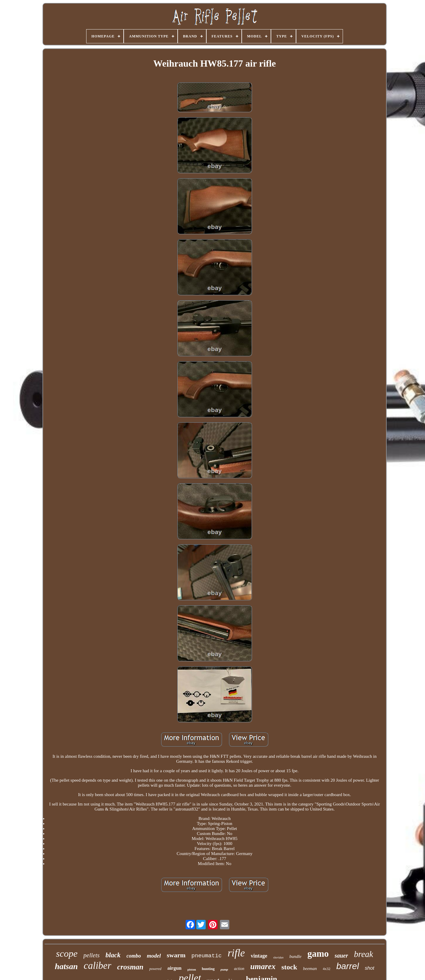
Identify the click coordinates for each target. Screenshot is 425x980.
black (113, 955)
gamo (318, 954)
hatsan (66, 966)
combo (134, 956)
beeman (310, 969)
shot (370, 968)
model (154, 956)
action (239, 969)
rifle (236, 953)
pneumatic (207, 956)
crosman (130, 967)
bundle (296, 956)
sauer (341, 956)
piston (192, 969)
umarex (263, 966)
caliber (98, 966)
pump (224, 969)
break (363, 954)
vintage (259, 956)
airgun (174, 968)
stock (289, 967)
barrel (348, 966)
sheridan (278, 957)
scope (67, 953)
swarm (176, 955)
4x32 (326, 969)
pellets (92, 955)
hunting (208, 969)
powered (155, 969)
